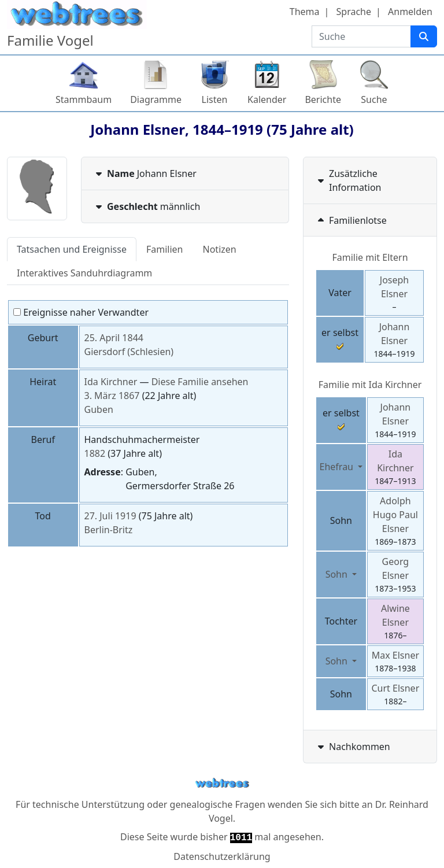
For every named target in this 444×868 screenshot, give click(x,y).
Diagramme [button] (156, 99)
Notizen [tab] (220, 249)
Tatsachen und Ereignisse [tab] (72, 249)
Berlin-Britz (109, 530)
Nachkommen (353, 747)
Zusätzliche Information (348, 180)
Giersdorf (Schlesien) (129, 352)
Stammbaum (84, 99)
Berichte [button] (323, 99)
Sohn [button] (338, 574)
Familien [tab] (165, 249)
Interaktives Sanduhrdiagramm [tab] (84, 273)
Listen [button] (215, 99)
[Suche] (424, 36)
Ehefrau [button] (338, 467)
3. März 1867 (112, 396)
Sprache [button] (354, 12)
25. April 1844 (114, 338)
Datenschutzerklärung (222, 856)
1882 (95, 453)
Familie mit (370, 385)
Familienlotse (351, 220)
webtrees (222, 783)
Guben (99, 409)
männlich (147, 206)
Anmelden (410, 12)
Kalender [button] (267, 99)
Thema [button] (305, 12)
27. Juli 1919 (110, 516)
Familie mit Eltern (370, 257)
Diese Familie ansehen (200, 382)
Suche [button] (374, 99)
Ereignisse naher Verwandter (81, 312)
